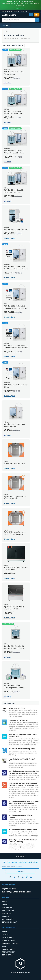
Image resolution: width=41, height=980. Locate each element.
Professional (8, 910)
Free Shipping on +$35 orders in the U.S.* (15, 11)
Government (8, 919)
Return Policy (8, 949)
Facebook (10, 877)
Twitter (14, 877)
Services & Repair (10, 922)
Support (6, 916)
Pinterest (27, 877)
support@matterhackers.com (16, 892)
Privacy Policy (8, 952)
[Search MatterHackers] (37, 20)
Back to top (21, 856)
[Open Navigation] (6, 26)
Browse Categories (13, 45)
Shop (4, 901)
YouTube (31, 877)
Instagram (18, 877)
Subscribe (21, 872)
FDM (7, 31)
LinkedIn (23, 877)
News (4, 904)
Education (7, 913)
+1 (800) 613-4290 (9, 889)
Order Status (8, 937)
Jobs (4, 946)
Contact (6, 934)
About (5, 931)
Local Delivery (9, 940)
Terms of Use (8, 955)
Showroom (7, 907)
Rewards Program (10, 943)
